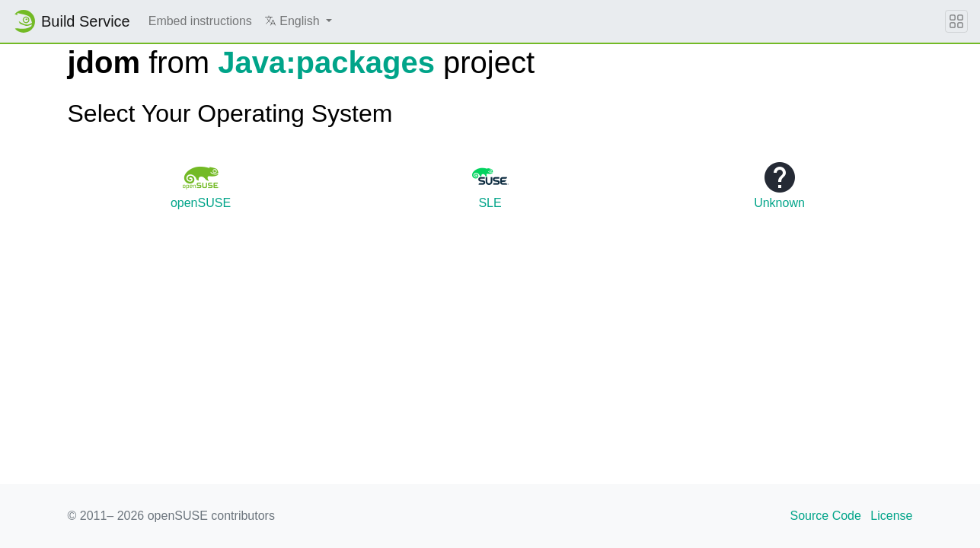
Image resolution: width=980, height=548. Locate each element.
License (891, 516)
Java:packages (326, 62)
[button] (298, 21)
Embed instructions (200, 21)
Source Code (826, 516)
